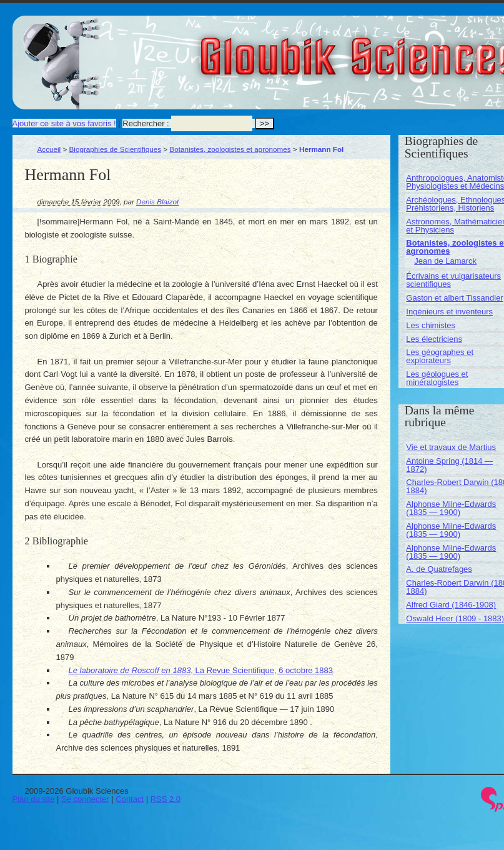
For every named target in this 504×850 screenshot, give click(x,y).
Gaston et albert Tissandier (454, 298)
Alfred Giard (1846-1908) (451, 605)
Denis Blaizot (157, 202)
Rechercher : (146, 123)
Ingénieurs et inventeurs (449, 312)
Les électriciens (434, 339)
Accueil (49, 149)
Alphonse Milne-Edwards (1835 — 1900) (451, 508)
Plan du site (34, 799)
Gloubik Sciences (430, 49)
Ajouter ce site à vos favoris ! (64, 123)
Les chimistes (431, 325)
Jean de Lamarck (445, 261)
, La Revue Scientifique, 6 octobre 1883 (201, 670)
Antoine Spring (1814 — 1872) (449, 465)
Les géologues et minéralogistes (437, 378)
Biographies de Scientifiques (116, 149)
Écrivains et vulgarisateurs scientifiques (453, 280)
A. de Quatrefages (439, 569)
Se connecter (85, 799)
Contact (130, 799)
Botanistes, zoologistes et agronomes (230, 149)
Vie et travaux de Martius (451, 447)
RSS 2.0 (166, 799)
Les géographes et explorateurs (440, 356)
